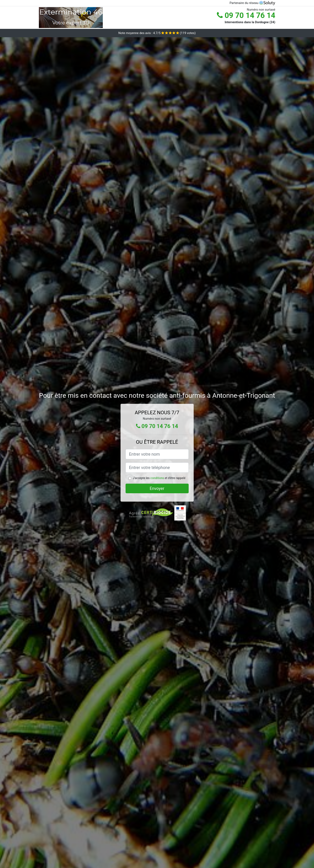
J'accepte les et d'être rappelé (159, 478)
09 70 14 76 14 (246, 15)
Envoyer (157, 488)
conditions (157, 478)
